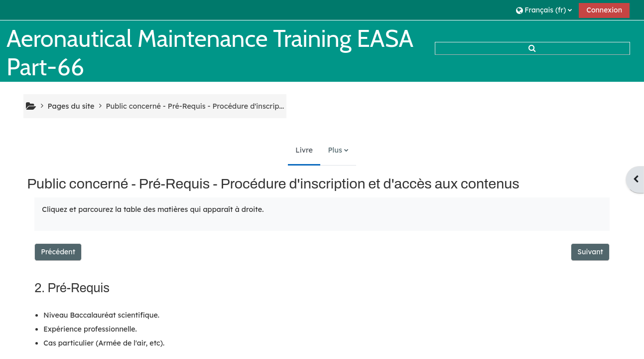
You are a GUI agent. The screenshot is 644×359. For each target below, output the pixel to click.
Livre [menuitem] (304, 150)
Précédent (58, 252)
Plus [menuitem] (335, 150)
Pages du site (71, 106)
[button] (544, 10)
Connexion (604, 10)
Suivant (590, 252)
